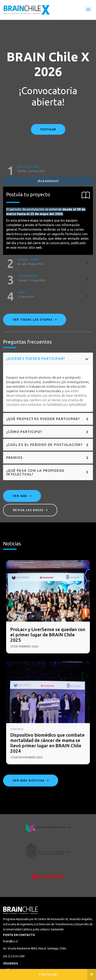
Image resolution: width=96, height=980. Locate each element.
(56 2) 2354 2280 (14, 956)
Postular (48, 974)
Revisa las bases (30, 510)
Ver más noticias (31, 780)
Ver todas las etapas (35, 320)
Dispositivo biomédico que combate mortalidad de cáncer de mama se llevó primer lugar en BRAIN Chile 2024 (47, 743)
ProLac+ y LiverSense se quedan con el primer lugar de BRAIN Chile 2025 (48, 635)
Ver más (22, 496)
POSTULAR (48, 129)
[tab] (48, 171)
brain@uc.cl (11, 941)
